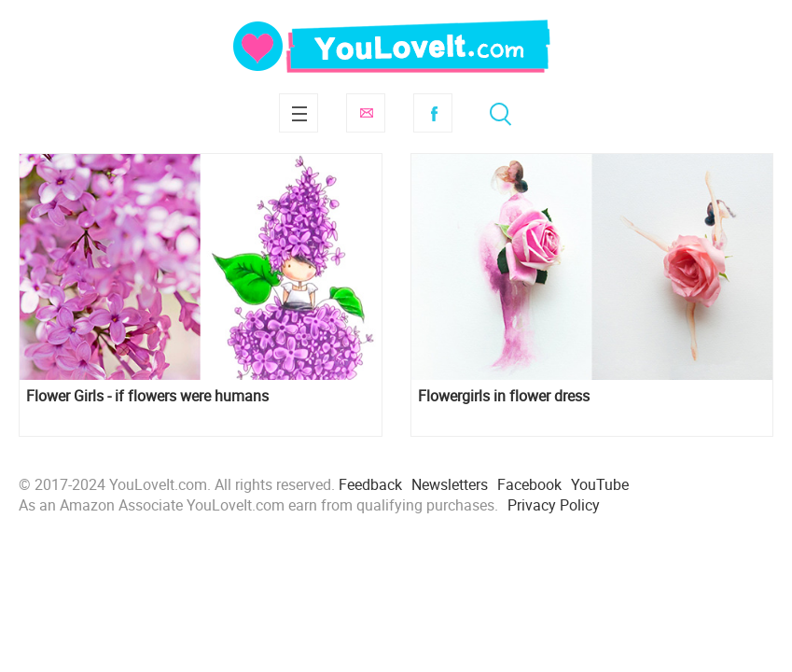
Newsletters (450, 484)
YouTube (600, 484)
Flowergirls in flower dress (504, 396)
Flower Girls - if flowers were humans (147, 396)
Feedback (370, 484)
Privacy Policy (554, 505)
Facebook (433, 113)
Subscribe (366, 113)
